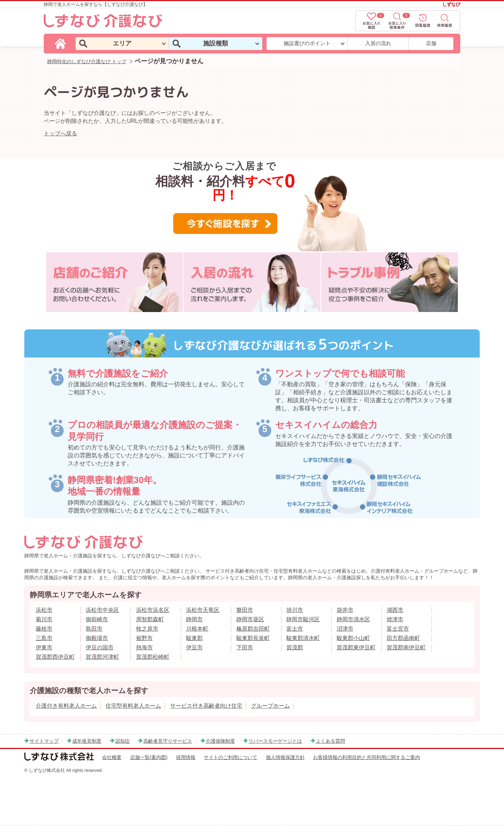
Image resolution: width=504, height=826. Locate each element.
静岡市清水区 (353, 619)
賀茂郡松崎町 (153, 657)
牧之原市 (147, 629)
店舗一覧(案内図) (149, 757)
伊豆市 (194, 647)
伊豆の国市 (100, 647)
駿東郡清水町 (303, 638)
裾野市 (144, 638)
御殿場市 (97, 638)
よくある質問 (330, 741)
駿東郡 (194, 638)
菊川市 (44, 619)
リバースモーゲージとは (275, 741)
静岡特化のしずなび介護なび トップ (87, 61)
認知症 (123, 741)
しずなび (451, 4)
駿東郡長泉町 (253, 638)
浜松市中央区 (102, 610)
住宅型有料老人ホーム (133, 706)
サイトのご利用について (230, 757)
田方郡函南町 (403, 638)
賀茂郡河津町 (102, 657)
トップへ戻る (60, 133)
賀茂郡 (295, 647)
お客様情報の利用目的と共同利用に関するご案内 (367, 757)
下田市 (245, 647)
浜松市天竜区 (203, 610)
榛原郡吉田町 (253, 629)
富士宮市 (398, 629)
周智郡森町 (150, 619)
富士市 (295, 629)
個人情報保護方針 (285, 757)
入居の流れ (378, 43)
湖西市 (395, 610)
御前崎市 (97, 619)
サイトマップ (44, 741)
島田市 (94, 629)
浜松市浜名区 (153, 610)
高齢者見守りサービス (168, 741)
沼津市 (345, 629)
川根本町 (197, 629)
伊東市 (44, 647)
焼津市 (395, 619)
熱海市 (144, 647)
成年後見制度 (87, 741)
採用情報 (186, 757)
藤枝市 (44, 629)
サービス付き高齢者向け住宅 (206, 706)
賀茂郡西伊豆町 (55, 657)
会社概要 (112, 757)
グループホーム (270, 706)
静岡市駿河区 (303, 619)
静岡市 (194, 619)
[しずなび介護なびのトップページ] (61, 43)
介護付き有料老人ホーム (66, 706)
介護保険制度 (220, 741)
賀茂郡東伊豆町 (356, 647)
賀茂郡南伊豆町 (406, 647)
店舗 (431, 43)
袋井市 (345, 610)
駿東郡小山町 (353, 638)
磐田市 (245, 610)
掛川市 (295, 610)
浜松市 (44, 610)
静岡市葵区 (250, 619)
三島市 (44, 638)
